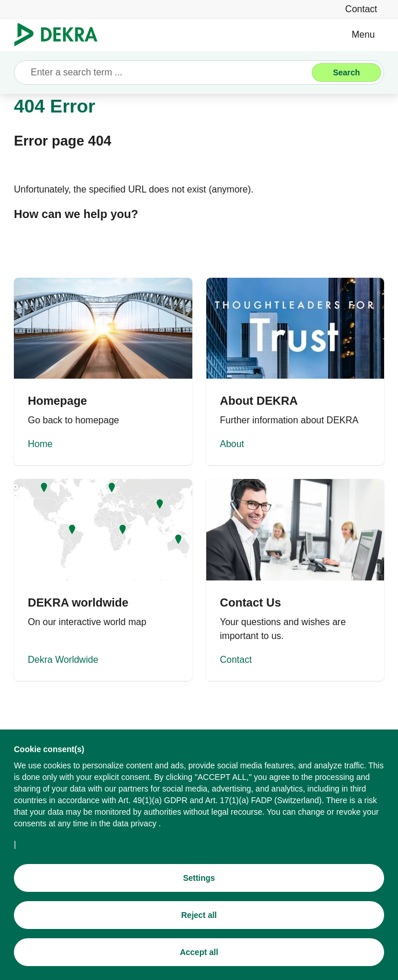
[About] (295, 371)
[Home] (103, 371)
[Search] (346, 72)
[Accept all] (199, 953)
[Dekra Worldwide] (103, 580)
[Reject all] (199, 916)
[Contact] (361, 9)
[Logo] (61, 35)
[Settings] (199, 879)
